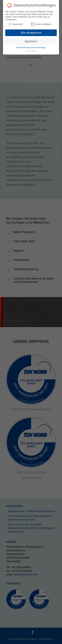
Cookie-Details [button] (31, 50)
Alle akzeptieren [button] (31, 32)
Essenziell (16, 23)
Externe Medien (41, 23)
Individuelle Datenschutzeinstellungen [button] (31, 46)
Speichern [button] (31, 40)
